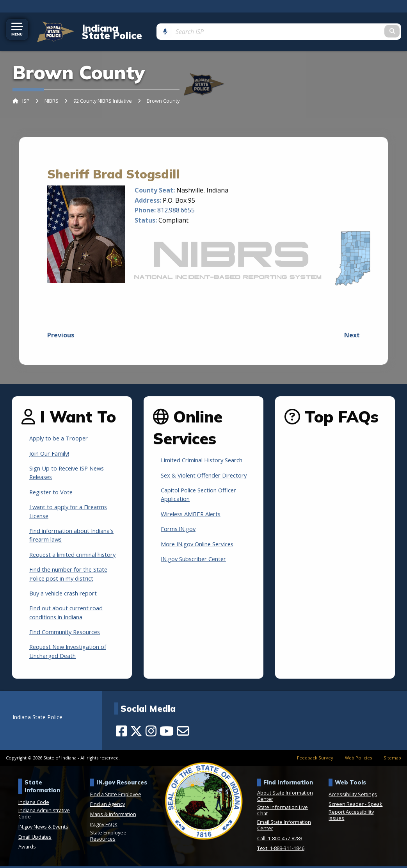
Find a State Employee (116, 796)
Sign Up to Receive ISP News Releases (71, 465)
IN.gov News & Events (43, 829)
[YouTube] (167, 733)
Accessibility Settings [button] (353, 796)
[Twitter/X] (136, 733)
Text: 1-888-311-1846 (281, 850)
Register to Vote (53, 485)
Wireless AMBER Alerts (194, 516)
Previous (61, 328)
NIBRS (52, 94)
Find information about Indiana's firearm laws (63, 528)
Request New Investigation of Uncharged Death (73, 653)
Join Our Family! (52, 446)
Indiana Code (34, 804)
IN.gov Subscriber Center (198, 561)
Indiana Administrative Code (44, 815)
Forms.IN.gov (180, 531)
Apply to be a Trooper (62, 431)
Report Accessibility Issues (351, 817)
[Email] (183, 733)
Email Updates (35, 839)
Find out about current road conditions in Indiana (70, 614)
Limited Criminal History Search (207, 453)
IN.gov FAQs (104, 826)
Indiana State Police (123, 28)
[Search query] (359, 28)
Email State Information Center (284, 827)
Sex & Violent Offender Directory (194, 472)
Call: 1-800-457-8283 (280, 840)
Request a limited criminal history (67, 552)
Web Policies (358, 760)
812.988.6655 (176, 203)
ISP (26, 94)
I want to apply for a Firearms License (72, 504)
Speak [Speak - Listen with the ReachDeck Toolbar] (375, 806)
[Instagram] (151, 733)
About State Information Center (285, 798)
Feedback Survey (315, 760)
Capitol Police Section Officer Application (203, 496)
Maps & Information (113, 816)
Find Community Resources (69, 634)
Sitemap (392, 760)
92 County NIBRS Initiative (103, 94)
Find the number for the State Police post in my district (73, 576)
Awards (27, 848)
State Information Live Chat (283, 812)
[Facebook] (121, 733)
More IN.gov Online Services (202, 545)
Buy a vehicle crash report (67, 595)
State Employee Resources (108, 838)
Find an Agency (108, 806)
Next (352, 328)
